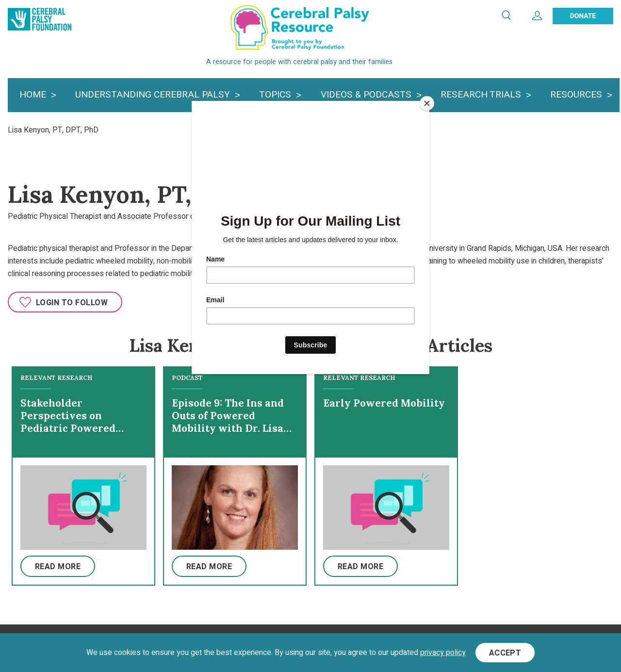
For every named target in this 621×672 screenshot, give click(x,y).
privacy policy (443, 653)
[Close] (427, 103)
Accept (505, 653)
